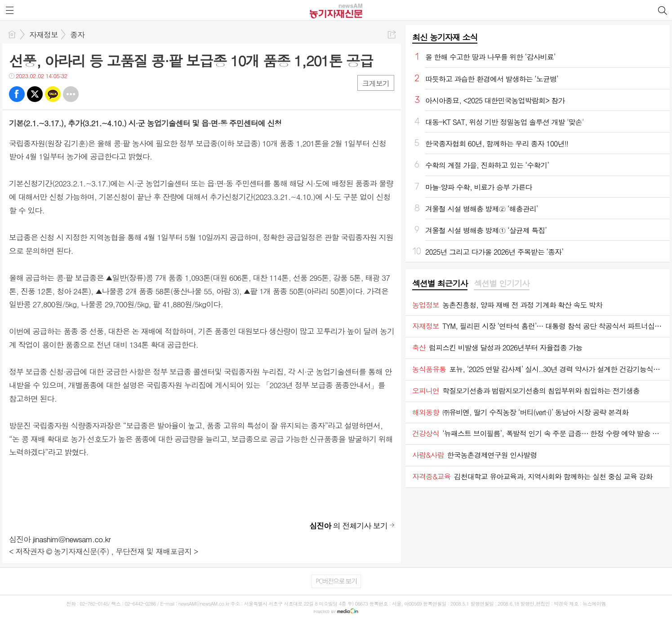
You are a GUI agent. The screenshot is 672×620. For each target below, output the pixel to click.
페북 (17, 94)
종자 (77, 35)
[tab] (440, 284)
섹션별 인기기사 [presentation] (501, 283)
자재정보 (44, 35)
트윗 (35, 94)
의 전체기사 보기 (348, 526)
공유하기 (392, 34)
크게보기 (376, 83)
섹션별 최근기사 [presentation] (440, 283)
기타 (71, 94)
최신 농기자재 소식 (445, 37)
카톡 (53, 94)
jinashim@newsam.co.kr (72, 539)
